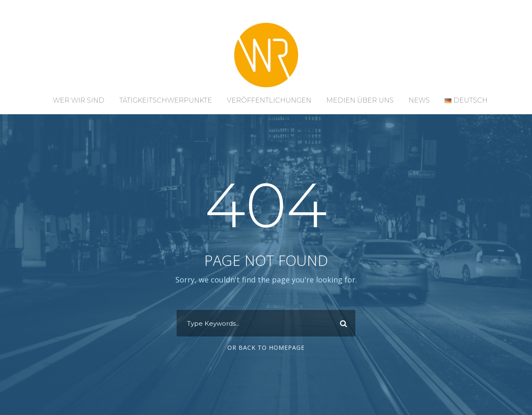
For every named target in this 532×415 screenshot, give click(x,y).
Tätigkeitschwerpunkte (166, 100)
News (419, 100)
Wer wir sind (79, 100)
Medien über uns (360, 100)
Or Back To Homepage (266, 347)
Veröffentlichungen (269, 100)
